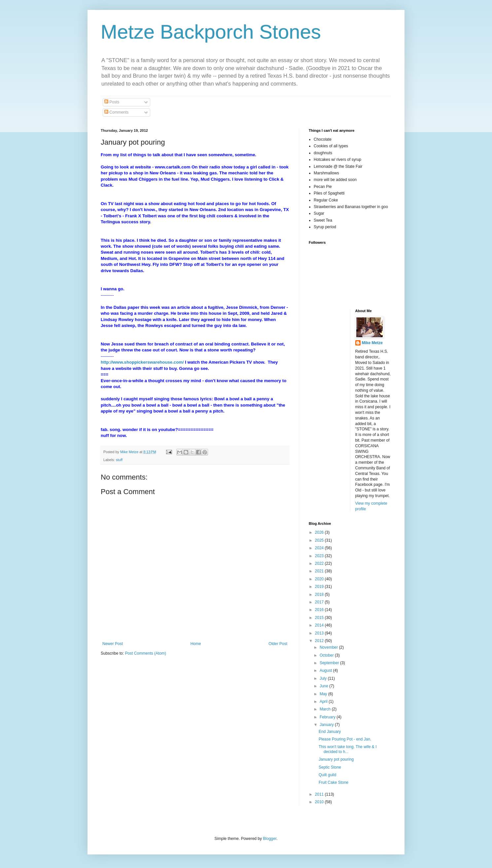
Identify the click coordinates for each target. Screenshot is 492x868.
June (324, 686)
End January (330, 732)
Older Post (278, 644)
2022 (320, 563)
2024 (320, 548)
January (327, 725)
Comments (116, 112)
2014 (320, 625)
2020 (320, 579)
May (324, 694)
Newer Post (113, 644)
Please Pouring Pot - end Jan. (345, 739)
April (324, 702)
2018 (320, 595)
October (327, 655)
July (324, 678)
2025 (320, 540)
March (326, 709)
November (329, 647)
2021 (320, 571)
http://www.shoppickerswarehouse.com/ (142, 362)
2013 (320, 633)
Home (196, 644)
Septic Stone (330, 767)
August (326, 670)
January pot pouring (336, 759)
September (330, 663)
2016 (320, 610)
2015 (320, 618)
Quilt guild (327, 775)
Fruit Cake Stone (334, 782)
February (328, 717)
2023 (320, 556)
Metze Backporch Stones (211, 32)
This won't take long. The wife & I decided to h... (348, 749)
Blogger (270, 839)
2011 (320, 794)
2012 (320, 641)
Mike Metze (372, 343)
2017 (320, 602)
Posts (112, 102)
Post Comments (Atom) (145, 653)
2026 (320, 532)
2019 (320, 587)
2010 (320, 802)
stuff (119, 460)
